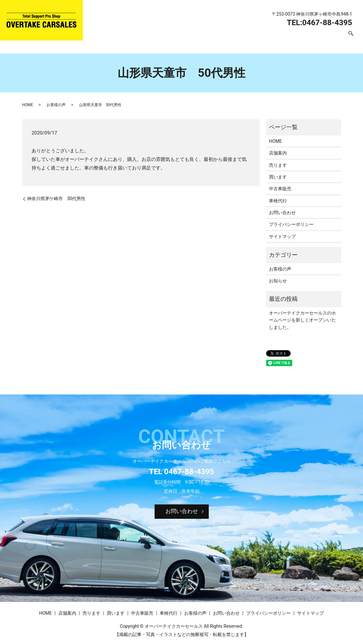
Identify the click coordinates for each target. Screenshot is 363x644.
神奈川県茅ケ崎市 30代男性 (56, 199)
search (351, 37)
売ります (181, 37)
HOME (130, 37)
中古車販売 (237, 37)
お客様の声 (295, 37)
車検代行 (266, 37)
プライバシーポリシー (291, 224)
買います (208, 37)
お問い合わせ (328, 37)
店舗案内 (154, 37)
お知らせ (278, 281)
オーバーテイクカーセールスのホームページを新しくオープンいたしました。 (302, 320)
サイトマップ (282, 236)
